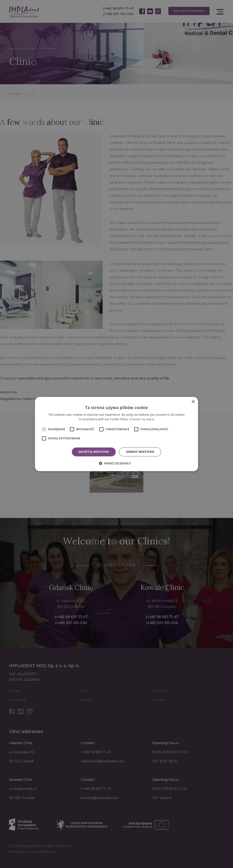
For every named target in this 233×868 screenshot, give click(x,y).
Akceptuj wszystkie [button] (94, 452)
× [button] (193, 402)
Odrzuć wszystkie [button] (140, 452)
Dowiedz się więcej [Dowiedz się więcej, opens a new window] (142, 419)
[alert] (116, 434)
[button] (116, 463)
